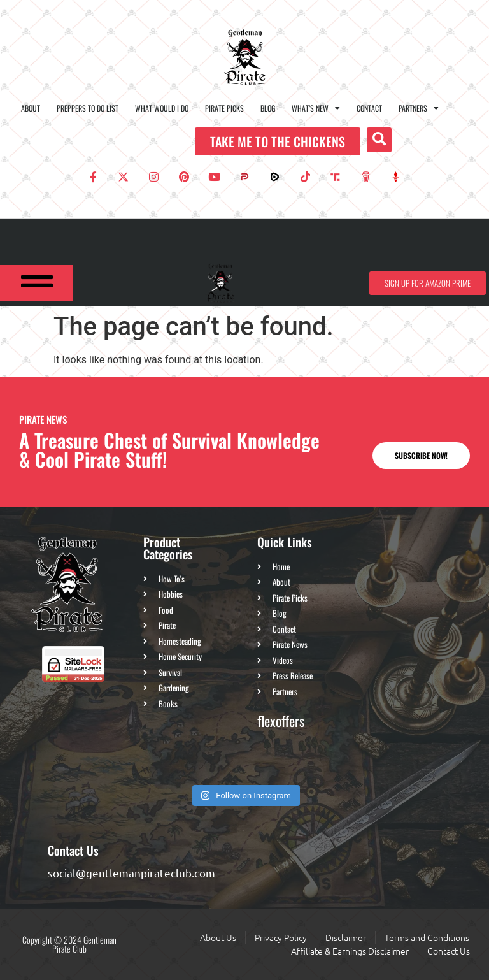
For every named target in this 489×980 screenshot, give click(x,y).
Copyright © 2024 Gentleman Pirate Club (69, 944)
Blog (268, 108)
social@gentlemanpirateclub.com (131, 873)
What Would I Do (162, 108)
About (31, 108)
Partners (419, 108)
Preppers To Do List (88, 108)
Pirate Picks (224, 108)
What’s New (316, 108)
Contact (369, 108)
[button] (379, 140)
